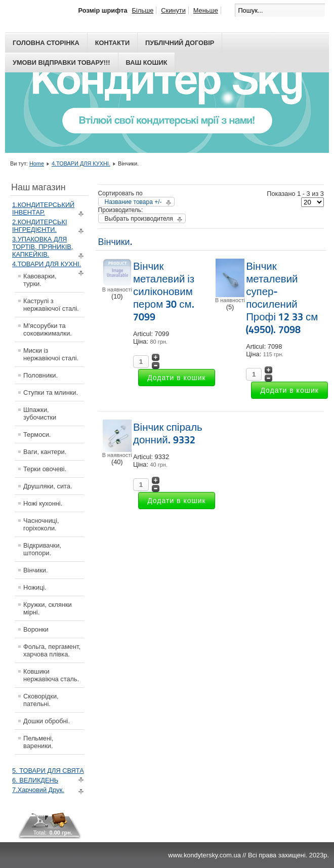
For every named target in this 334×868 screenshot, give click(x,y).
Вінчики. (36, 570)
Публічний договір (180, 43)
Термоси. (37, 435)
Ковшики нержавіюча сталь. (51, 675)
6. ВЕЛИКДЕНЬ (35, 780)
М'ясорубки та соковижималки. (48, 329)
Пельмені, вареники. (38, 742)
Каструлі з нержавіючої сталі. (51, 305)
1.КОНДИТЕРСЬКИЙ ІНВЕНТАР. (43, 209)
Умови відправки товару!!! (61, 63)
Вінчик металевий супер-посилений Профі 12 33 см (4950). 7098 (282, 298)
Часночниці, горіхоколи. (41, 524)
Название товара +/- (133, 202)
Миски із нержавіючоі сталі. (51, 354)
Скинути (173, 10)
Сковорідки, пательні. (41, 700)
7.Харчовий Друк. (38, 790)
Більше (143, 10)
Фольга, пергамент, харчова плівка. (52, 650)
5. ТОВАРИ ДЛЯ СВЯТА (48, 771)
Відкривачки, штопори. (42, 549)
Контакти (112, 43)
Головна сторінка (46, 43)
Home (37, 163)
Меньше (206, 10)
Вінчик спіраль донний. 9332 (168, 433)
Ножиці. (35, 587)
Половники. (40, 375)
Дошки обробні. (47, 721)
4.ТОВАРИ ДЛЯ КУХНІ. (81, 163)
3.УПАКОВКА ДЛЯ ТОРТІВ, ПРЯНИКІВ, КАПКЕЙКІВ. (43, 247)
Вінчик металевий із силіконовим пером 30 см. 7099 (164, 292)
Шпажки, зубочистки (40, 414)
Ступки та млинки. (51, 392)
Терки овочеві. (45, 469)
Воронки (36, 629)
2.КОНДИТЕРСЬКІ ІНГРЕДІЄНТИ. (39, 226)
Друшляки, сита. (48, 486)
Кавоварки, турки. (40, 280)
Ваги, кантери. (45, 452)
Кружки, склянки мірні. (48, 608)
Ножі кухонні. (43, 503)
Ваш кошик (147, 63)
